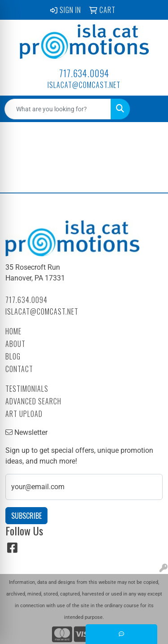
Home (13, 331)
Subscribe (26, 516)
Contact (19, 369)
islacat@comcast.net (84, 85)
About (15, 344)
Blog (13, 356)
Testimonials (27, 389)
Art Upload (24, 414)
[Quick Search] (58, 109)
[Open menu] (150, 109)
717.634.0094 (84, 73)
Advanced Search (33, 401)
